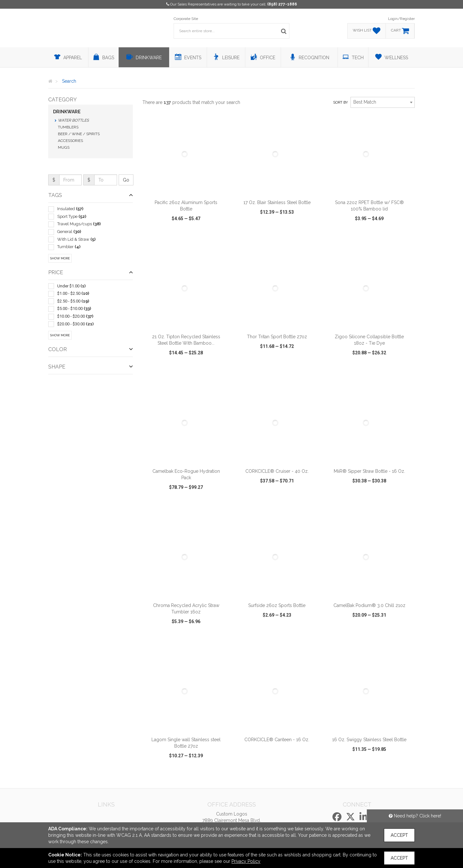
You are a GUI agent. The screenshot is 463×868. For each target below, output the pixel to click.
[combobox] (383, 102)
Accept (399, 835)
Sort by (340, 103)
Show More (60, 258)
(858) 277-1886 (282, 4)
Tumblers (68, 127)
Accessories (70, 141)
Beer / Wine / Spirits (79, 134)
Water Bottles (73, 120)
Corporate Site (186, 19)
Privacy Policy (246, 861)
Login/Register (401, 19)
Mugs (64, 147)
